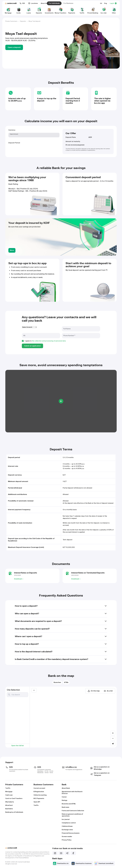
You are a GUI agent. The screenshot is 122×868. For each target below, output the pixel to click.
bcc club (104, 11)
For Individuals (54, 3)
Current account (39, 788)
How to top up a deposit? (61, 644)
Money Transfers (60, 11)
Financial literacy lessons (71, 833)
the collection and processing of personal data (49, 341)
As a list (108, 691)
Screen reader (67, 837)
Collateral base (67, 826)
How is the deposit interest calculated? (61, 652)
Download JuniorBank (104, 863)
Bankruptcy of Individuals (14, 812)
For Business (68, 3)
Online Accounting (40, 795)
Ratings (64, 800)
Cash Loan (9, 795)
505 (22, 3)
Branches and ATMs (69, 804)
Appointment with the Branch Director (72, 793)
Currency (12, 130)
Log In (113, 3)
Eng (106, 3)
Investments (49, 11)
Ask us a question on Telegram (100, 774)
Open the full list (18, 746)
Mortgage (8, 11)
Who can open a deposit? (61, 614)
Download (19, 579)
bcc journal (66, 819)
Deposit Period (14, 143)
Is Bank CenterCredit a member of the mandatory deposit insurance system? (61, 659)
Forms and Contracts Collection (73, 811)
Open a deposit (14, 47)
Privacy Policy (67, 840)
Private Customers (11, 21)
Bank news (65, 807)
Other (114, 11)
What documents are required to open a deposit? (61, 621)
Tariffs (82, 11)
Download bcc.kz (61, 863)
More (12, 250)
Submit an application (32, 346)
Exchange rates (67, 830)
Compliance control (69, 823)
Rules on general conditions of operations (72, 815)
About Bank (66, 788)
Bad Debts (9, 809)
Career (64, 797)
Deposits (39, 11)
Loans (29, 11)
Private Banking (93, 11)
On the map (94, 691)
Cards (18, 11)
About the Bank (46, 3)
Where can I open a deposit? (61, 636)
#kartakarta (10, 802)
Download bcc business (82, 863)
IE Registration (39, 792)
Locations (33, 3)
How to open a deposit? (61, 606)
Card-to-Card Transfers (14, 798)
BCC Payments (39, 798)
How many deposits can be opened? (61, 629)
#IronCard (9, 805)
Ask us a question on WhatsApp (100, 768)
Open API (37, 802)
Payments (72, 11)
